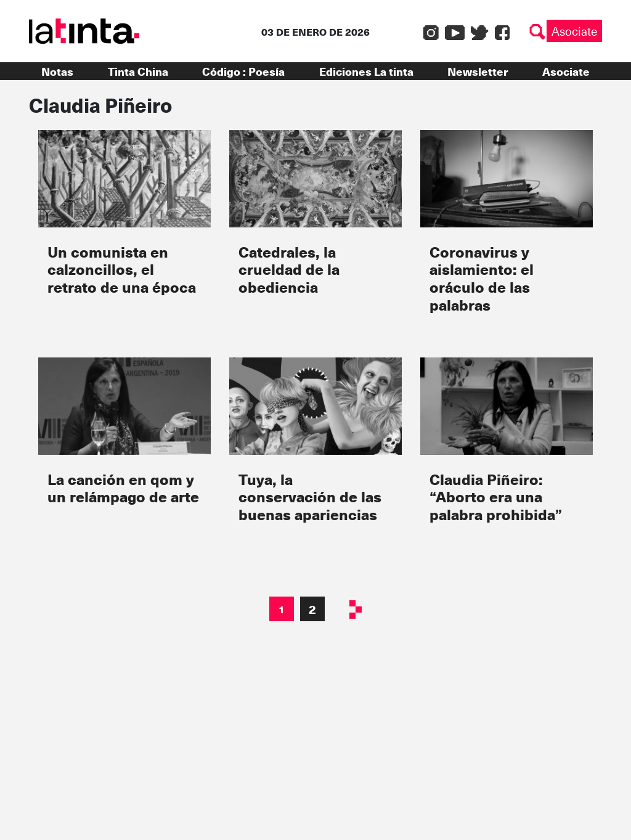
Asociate (574, 31)
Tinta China (138, 71)
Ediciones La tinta (366, 71)
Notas (57, 71)
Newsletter (478, 71)
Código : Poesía (243, 71)
